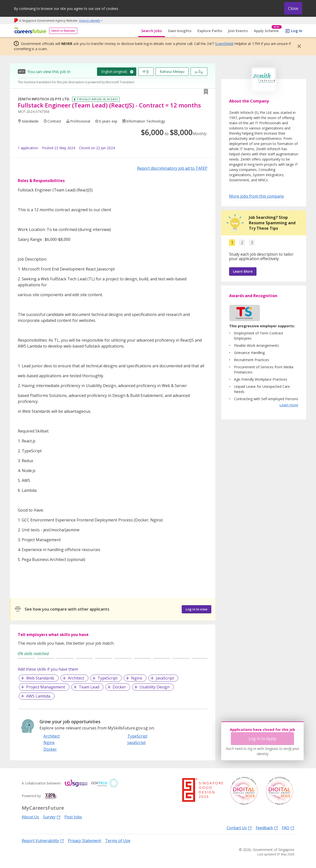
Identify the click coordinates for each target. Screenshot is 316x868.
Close (293, 8)
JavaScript (165, 678)
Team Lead (89, 687)
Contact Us (239, 828)
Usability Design (155, 687)
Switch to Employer (63, 31)
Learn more (289, 405)
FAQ (288, 828)
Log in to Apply (263, 739)
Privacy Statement (85, 841)
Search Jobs (152, 31)
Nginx (137, 678)
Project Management (46, 687)
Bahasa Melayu (172, 72)
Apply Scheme (268, 31)
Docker (119, 687)
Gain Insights (180, 31)
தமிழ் (199, 72)
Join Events (238, 31)
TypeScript (108, 678)
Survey (52, 817)
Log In (297, 31)
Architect (76, 678)
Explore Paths (210, 31)
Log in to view (197, 609)
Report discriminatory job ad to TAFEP (172, 168)
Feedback (267, 828)
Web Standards (40, 678)
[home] (30, 31)
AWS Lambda (38, 696)
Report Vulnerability (43, 840)
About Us (30, 817)
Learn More (243, 271)
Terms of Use (118, 841)
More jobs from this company (257, 196)
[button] (298, 46)
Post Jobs (73, 817)
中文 (146, 72)
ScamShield (224, 44)
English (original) (114, 72)
